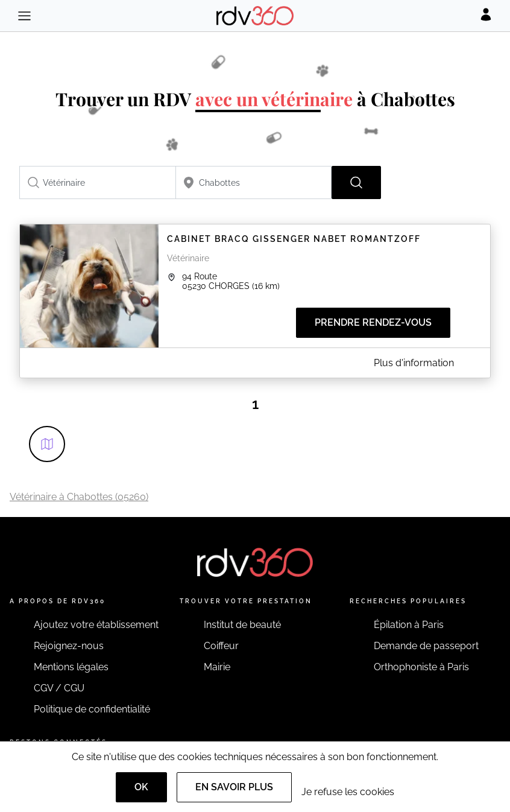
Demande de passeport (426, 646)
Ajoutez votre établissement (96, 625)
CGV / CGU (59, 688)
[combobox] (98, 182)
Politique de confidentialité (92, 709)
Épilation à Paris (409, 625)
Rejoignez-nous (69, 646)
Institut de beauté (242, 625)
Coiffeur (221, 646)
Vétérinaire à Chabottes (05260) (79, 497)
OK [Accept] (141, 787)
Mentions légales (71, 667)
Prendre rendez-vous (373, 322)
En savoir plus (234, 787)
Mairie (217, 667)
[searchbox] (98, 182)
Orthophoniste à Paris (421, 667)
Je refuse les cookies (348, 792)
